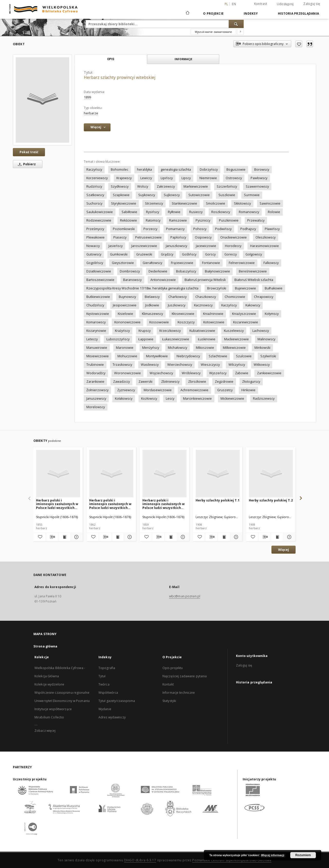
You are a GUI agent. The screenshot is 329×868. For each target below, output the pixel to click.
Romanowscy (249, 212)
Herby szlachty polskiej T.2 (271, 500)
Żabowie (242, 373)
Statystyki (169, 701)
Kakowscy (253, 305)
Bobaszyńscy (186, 271)
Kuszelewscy (234, 331)
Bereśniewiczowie (253, 271)
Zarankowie (95, 382)
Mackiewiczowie (236, 339)
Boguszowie (236, 170)
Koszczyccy (186, 322)
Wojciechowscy (161, 373)
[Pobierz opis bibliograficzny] (52, 537)
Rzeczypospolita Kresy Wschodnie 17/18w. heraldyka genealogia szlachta (142, 288)
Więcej (284, 550)
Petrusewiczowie (148, 237)
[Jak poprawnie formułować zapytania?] (240, 32)
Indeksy (251, 13)
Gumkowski (119, 254)
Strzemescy (154, 203)
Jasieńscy (116, 246)
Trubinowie (95, 365)
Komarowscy (96, 322)
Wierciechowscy (180, 365)
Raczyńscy (94, 170)
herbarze (91, 113)
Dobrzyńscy (209, 170)
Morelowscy (96, 407)
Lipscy (186, 178)
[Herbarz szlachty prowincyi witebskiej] (42, 100)
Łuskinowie (207, 339)
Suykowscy (147, 195)
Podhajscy (248, 229)
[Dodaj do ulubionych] (299, 44)
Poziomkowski (124, 229)
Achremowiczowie (194, 390)
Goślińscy (189, 254)
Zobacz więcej (45, 731)
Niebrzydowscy (188, 356)
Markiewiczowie (196, 186)
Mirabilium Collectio (49, 717)
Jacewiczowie (206, 246)
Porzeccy (150, 229)
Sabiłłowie (129, 212)
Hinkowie (248, 390)
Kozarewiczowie (246, 322)
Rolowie (274, 212)
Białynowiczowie (217, 271)
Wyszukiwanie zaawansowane (213, 32)
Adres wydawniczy (112, 717)
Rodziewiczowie (99, 220)
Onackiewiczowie (234, 237)
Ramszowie (178, 220)
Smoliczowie (216, 203)
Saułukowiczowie (100, 212)
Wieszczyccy (210, 365)
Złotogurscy (251, 382)
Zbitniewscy (170, 382)
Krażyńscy (122, 331)
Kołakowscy (124, 399)
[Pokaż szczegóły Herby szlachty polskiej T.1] (236, 537)
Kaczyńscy (229, 305)
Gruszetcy (225, 390)
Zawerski (145, 382)
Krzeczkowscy (170, 331)
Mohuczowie (127, 356)
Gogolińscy (95, 263)
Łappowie (146, 339)
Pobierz (26, 164)
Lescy (170, 399)
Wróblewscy (191, 373)
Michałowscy (177, 348)
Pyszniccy (203, 220)
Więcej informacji (273, 855)
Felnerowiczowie (242, 263)
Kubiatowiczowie (202, 331)
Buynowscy (127, 297)
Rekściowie (129, 220)
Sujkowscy (172, 195)
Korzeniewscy (97, 178)
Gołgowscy (254, 254)
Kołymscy (272, 314)
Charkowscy (177, 297)
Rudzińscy (94, 186)
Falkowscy (271, 263)
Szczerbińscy (227, 186)
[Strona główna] (187, 13)
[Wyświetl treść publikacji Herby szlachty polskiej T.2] (277, 537)
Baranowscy (132, 280)
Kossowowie (159, 322)
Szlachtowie (218, 356)
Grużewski (144, 254)
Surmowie (252, 195)
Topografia (107, 668)
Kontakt (168, 684)
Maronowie (125, 348)
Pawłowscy (259, 178)
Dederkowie (158, 271)
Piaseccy (120, 237)
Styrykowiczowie (124, 203)
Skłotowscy (242, 203)
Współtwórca (108, 693)
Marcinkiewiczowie (197, 399)
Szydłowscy (120, 186)
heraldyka (144, 170)
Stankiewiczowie (184, 203)
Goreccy (231, 254)
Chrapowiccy (264, 297)
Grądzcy (167, 254)
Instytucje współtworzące (53, 709)
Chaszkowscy (206, 297)
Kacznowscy (203, 305)
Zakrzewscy (166, 186)
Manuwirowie (97, 348)
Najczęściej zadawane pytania (185, 676)
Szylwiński (268, 356)
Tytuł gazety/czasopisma (117, 701)
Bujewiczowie (245, 288)
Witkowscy (262, 365)
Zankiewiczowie (269, 373)
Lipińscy (167, 178)
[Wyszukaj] (236, 24)
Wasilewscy (150, 365)
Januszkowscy (176, 246)
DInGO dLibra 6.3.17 (140, 860)
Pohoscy (200, 229)
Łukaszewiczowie (176, 339)
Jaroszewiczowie (144, 246)
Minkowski (262, 348)
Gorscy (210, 254)
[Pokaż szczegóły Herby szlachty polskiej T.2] (289, 537)
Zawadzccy (121, 382)
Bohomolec (120, 170)
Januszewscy (96, 399)
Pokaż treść (29, 152)
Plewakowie (95, 237)
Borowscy (262, 170)
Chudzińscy (95, 305)
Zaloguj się (312, 4)
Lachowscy (261, 331)
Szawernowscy (257, 186)
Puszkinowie (229, 220)
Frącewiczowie (182, 263)
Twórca (104, 684)
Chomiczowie (235, 297)
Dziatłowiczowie (99, 271)
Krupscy (145, 331)
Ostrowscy (234, 178)
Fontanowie (211, 263)
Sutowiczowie (199, 195)
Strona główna (45, 646)
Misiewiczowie (98, 356)
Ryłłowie (174, 212)
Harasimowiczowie (264, 246)
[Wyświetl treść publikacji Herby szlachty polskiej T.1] (224, 537)
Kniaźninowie (213, 314)
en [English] (234, 4)
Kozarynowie (96, 331)
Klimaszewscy (152, 314)
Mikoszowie (205, 348)
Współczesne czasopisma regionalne (62, 693)
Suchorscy (94, 203)
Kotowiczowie (214, 322)
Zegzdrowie (224, 382)
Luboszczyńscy (118, 339)
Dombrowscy (130, 271)
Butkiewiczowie (98, 297)
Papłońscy (178, 237)
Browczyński (217, 288)
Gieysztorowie (123, 263)
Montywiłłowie (157, 356)
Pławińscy (272, 229)
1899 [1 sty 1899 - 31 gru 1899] (87, 97)
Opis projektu (173, 668)
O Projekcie (213, 13)
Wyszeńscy (218, 373)
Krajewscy (124, 178)
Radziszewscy (264, 399)
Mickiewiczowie (232, 399)
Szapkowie (121, 195)
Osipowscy (203, 237)
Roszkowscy (221, 212)
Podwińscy (223, 229)
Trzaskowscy (122, 365)
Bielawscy (152, 297)
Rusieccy (196, 212)
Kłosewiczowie (183, 314)
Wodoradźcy (96, 373)
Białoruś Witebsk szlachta (254, 280)
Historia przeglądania (298, 13)
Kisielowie (125, 314)
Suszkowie (227, 195)
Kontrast (261, 4)
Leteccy (92, 339)
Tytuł (102, 676)
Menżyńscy (151, 348)
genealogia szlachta (176, 170)
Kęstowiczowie (98, 314)
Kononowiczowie (127, 322)
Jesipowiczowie (125, 305)
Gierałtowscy (152, 263)
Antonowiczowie (163, 280)
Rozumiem (303, 855)
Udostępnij (285, 4)
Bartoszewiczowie (100, 280)
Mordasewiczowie (158, 390)
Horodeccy (233, 246)
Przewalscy (256, 220)
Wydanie (105, 709)
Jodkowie (152, 305)
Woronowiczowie (127, 373)
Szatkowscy (95, 195)
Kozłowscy (149, 399)
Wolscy (143, 186)
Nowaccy (93, 246)
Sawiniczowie (270, 203)
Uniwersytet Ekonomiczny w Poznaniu (62, 701)
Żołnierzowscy (97, 390)
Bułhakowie (274, 288)
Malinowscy (266, 339)
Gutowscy (94, 254)
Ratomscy (153, 220)
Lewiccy (146, 178)
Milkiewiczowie (234, 348)
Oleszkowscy (266, 237)
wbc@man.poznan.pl (185, 596)
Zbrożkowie (197, 382)
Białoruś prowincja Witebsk (205, 280)
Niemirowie (208, 178)
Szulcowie (244, 356)
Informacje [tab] (183, 59)
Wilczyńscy (237, 365)
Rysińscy (153, 212)
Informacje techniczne (179, 693)
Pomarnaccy (175, 229)
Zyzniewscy (126, 390)
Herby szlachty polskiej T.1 (218, 500)
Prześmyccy (95, 229)
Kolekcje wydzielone (49, 684)
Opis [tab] (111, 59)
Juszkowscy (177, 305)
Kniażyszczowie (244, 314)
